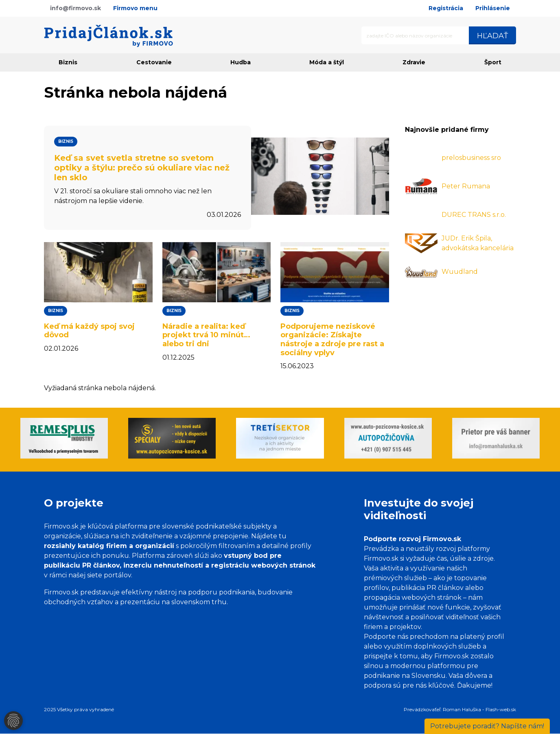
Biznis (68, 62)
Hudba (241, 62)
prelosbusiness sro (471, 158)
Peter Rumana (466, 186)
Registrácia (446, 8)
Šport (493, 62)
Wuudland (460, 272)
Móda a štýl (327, 62)
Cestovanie (154, 62)
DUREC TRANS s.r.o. (474, 215)
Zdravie (414, 62)
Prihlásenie (493, 8)
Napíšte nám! (487, 726)
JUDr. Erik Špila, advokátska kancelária (478, 243)
